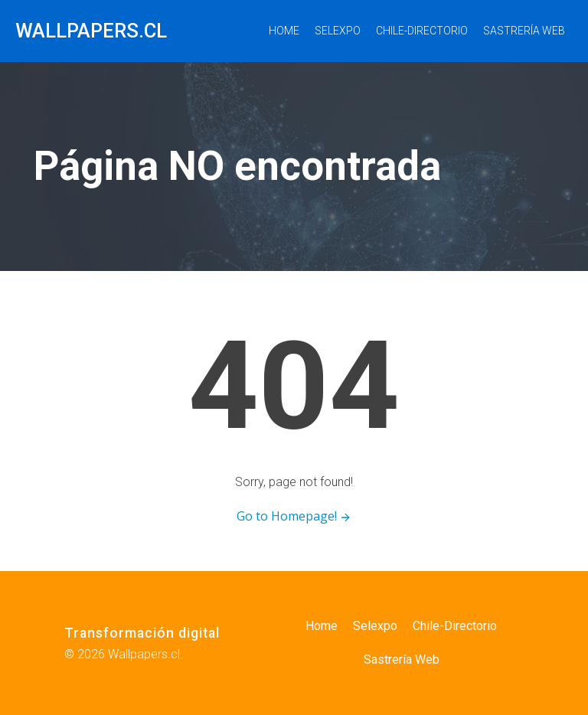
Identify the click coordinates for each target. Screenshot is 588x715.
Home (284, 31)
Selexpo (338, 31)
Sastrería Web (524, 31)
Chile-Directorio (422, 31)
